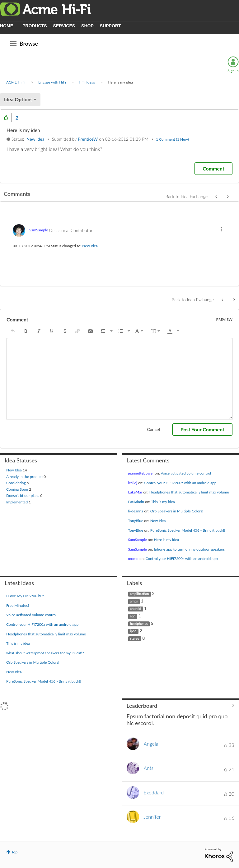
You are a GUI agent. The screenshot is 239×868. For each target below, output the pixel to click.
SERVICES (64, 26)
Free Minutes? (18, 605)
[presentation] (13, 331)
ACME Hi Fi (16, 82)
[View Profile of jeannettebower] (141, 473)
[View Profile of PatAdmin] (136, 502)
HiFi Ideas (87, 82)
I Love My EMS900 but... (26, 596)
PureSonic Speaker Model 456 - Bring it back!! (188, 530)
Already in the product (25, 477)
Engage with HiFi (52, 82)
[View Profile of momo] (133, 559)
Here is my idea (166, 540)
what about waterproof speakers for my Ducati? (45, 653)
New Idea (35, 139)
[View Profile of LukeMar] (135, 492)
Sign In (233, 71)
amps (134, 601)
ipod (133, 631)
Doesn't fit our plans (23, 495)
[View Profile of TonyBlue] (136, 521)
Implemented (17, 502)
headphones (139, 624)
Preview (225, 320)
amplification (140, 594)
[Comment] (213, 169)
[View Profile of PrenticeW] (88, 139)
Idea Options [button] (18, 99)
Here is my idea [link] (120, 82)
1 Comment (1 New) (172, 139)
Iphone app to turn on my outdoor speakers (189, 549)
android (136, 609)
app (133, 616)
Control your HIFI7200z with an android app (180, 483)
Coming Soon (18, 489)
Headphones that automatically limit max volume (189, 492)
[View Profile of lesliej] (133, 483)
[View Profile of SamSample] (39, 230)
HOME (7, 26)
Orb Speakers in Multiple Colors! (177, 511)
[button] (6, 118)
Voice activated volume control (186, 473)
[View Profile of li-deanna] (136, 511)
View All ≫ (181, 706)
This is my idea (163, 502)
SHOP (87, 26)
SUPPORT (110, 26)
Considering (16, 483)
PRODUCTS (35, 26)
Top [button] (14, 852)
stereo (135, 639)
